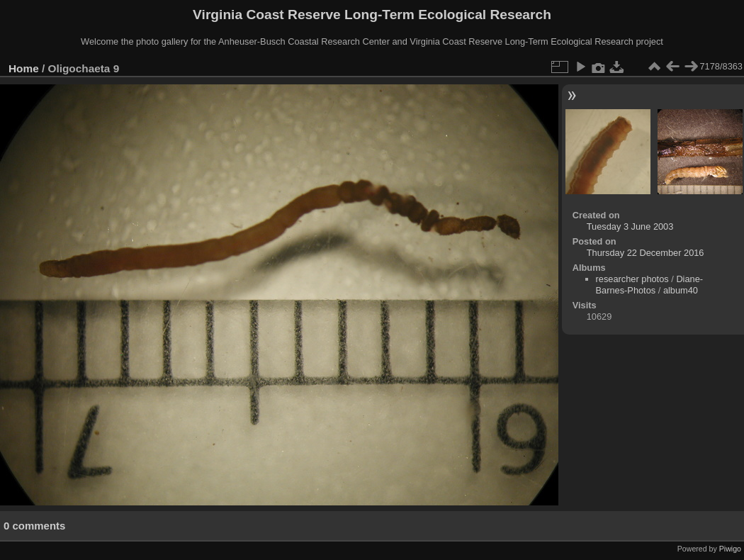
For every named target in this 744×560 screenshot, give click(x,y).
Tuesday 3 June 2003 (630, 226)
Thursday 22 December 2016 (646, 253)
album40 (681, 290)
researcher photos (632, 279)
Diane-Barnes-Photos (650, 285)
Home (24, 68)
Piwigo (730, 549)
